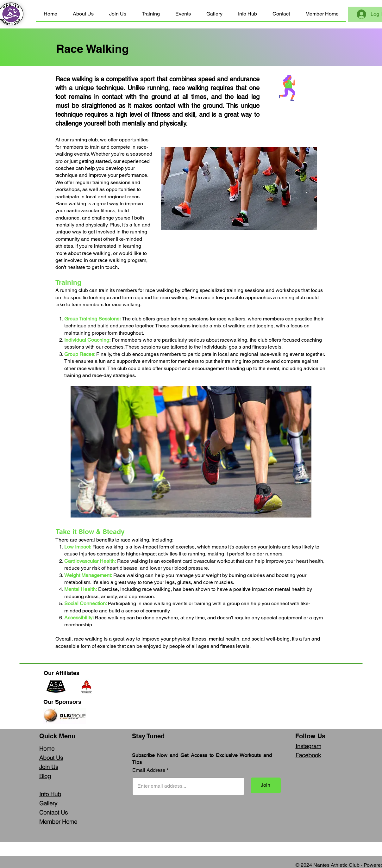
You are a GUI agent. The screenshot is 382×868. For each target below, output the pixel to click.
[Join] (266, 785)
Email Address (149, 770)
